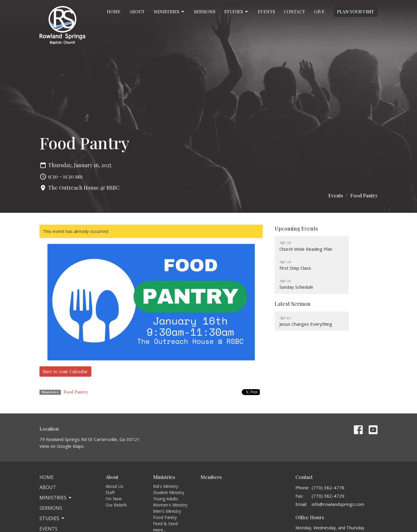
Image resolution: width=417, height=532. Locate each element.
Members (211, 477)
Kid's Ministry (166, 486)
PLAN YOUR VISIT (355, 12)
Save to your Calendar (65, 371)
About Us (114, 486)
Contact (295, 12)
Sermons (205, 12)
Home (114, 12)
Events (266, 12)
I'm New (114, 499)
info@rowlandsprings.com (338, 504)
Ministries (169, 12)
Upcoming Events (296, 229)
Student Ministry (169, 492)
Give (319, 12)
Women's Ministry (170, 505)
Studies (237, 12)
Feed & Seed (165, 524)
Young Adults (166, 499)
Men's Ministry (167, 511)
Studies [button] (52, 518)
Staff (110, 492)
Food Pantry (76, 392)
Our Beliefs (116, 505)
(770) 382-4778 (328, 488)
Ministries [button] (56, 498)
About (137, 12)
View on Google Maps (62, 446)
